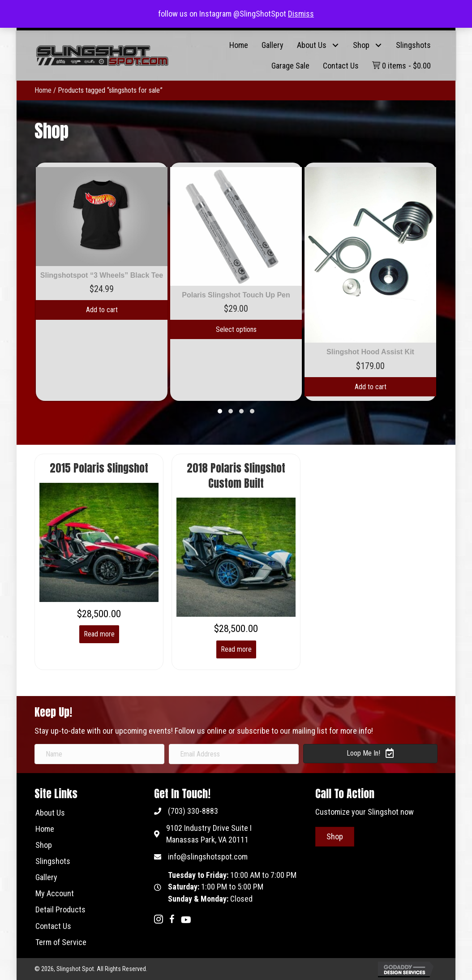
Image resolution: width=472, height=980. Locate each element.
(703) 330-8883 (193, 811)
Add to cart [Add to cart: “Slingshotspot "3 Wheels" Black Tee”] (102, 310)
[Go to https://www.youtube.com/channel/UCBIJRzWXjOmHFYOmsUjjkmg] (185, 920)
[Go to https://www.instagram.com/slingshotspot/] (159, 920)
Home (43, 90)
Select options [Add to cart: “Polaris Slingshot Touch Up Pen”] (236, 329)
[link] (239, 45)
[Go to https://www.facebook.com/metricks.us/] (172, 920)
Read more (99, 634)
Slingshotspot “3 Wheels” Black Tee (102, 275)
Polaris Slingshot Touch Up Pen (236, 295)
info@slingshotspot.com (208, 857)
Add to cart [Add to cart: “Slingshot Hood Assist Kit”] (371, 387)
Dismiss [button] (301, 14)
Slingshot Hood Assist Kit (370, 352)
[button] (335, 45)
